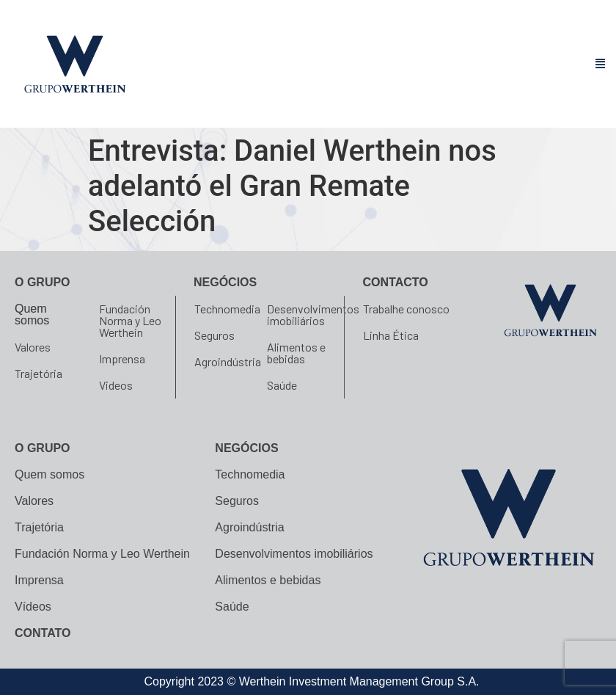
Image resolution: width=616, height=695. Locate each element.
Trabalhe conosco (406, 309)
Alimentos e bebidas (296, 353)
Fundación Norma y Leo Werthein (130, 320)
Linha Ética (391, 335)
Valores (33, 347)
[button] (601, 64)
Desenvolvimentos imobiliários (313, 314)
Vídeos (33, 607)
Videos (116, 385)
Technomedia (227, 309)
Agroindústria (228, 361)
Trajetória (38, 373)
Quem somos (32, 314)
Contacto (396, 282)
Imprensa (122, 359)
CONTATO (43, 633)
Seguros (214, 335)
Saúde (282, 385)
